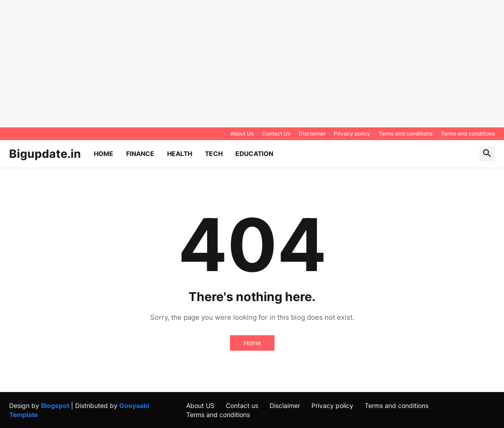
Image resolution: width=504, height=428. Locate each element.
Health (180, 154)
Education (254, 154)
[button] (487, 154)
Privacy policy (352, 133)
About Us (242, 133)
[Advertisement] (248, 64)
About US (200, 405)
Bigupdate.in (45, 154)
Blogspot (55, 405)
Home (104, 154)
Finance (140, 154)
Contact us (242, 405)
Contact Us (276, 133)
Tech (214, 154)
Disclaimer (312, 133)
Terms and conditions (405, 133)
